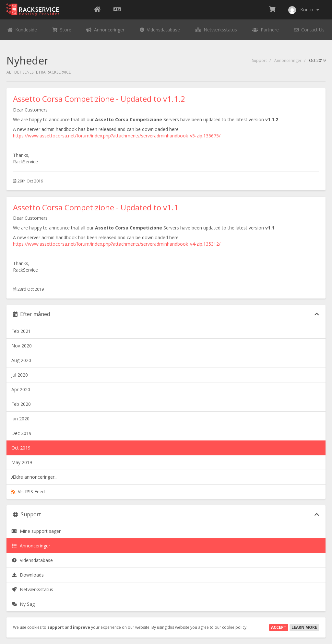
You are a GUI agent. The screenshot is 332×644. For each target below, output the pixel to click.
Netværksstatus (32, 589)
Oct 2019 (21, 448)
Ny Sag (23, 604)
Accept (279, 627)
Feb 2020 (21, 404)
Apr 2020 (21, 389)
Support (259, 60)
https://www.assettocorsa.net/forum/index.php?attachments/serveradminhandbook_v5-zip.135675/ (117, 136)
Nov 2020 (22, 346)
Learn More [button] (304, 627)
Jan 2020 (20, 419)
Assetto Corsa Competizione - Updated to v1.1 (96, 207)
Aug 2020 (21, 360)
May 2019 (22, 462)
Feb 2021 (21, 331)
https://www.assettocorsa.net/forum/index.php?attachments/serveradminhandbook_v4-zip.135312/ (117, 244)
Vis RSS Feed (28, 492)
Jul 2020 (20, 375)
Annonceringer (288, 60)
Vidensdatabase (32, 560)
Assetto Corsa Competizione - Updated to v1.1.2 (99, 99)
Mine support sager (36, 531)
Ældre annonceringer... (34, 477)
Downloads (28, 575)
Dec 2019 (21, 433)
